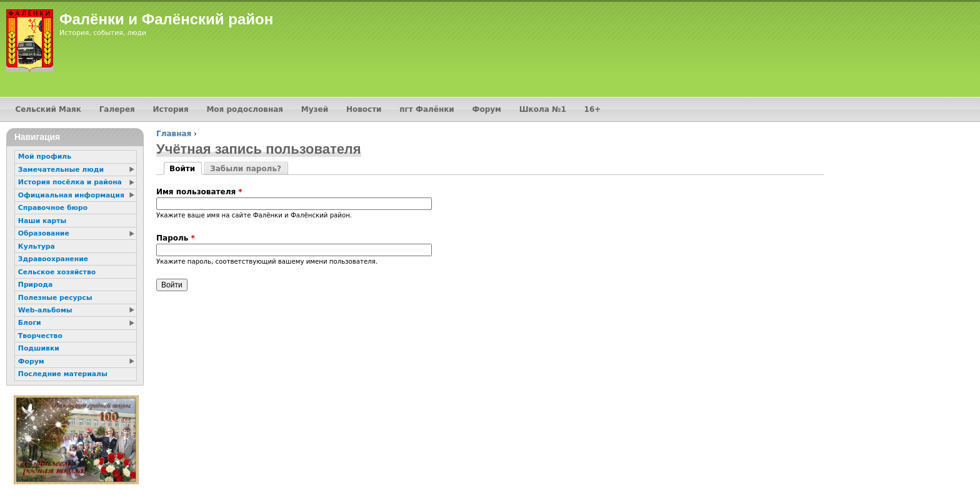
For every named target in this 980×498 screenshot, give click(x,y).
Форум (487, 109)
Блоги (30, 323)
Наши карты (42, 221)
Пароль (176, 238)
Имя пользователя (199, 192)
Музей (315, 109)
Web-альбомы (45, 310)
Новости (364, 109)
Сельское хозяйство (57, 272)
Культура (37, 247)
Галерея (117, 109)
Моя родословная (245, 109)
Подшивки (39, 348)
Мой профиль (45, 157)
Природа (35, 285)
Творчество (40, 336)
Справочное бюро (53, 208)
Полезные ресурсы (55, 298)
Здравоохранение (53, 259)
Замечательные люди (61, 170)
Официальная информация (71, 195)
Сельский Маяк (48, 109)
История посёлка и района (70, 182)
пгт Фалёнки (427, 109)
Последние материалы (63, 374)
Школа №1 (543, 109)
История (171, 109)
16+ (593, 109)
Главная (174, 134)
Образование (44, 233)
